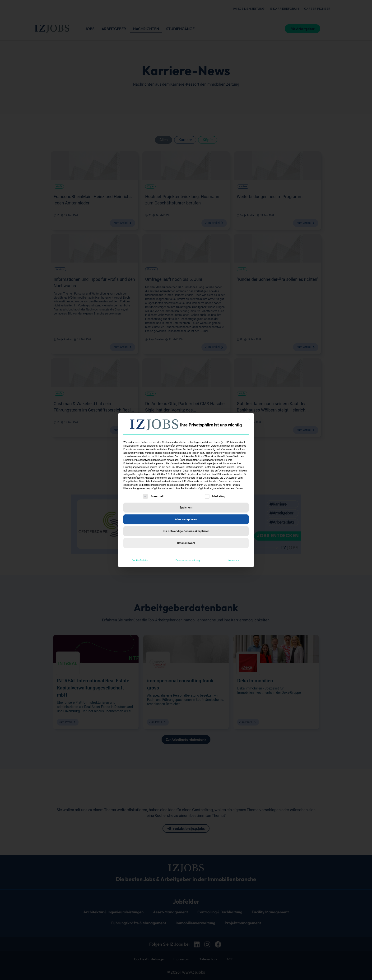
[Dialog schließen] (249, 419)
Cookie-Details (140, 560)
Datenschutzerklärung (188, 560)
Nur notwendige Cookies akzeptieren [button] (186, 531)
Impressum (234, 560)
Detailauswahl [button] (186, 543)
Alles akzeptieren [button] (186, 519)
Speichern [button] (186, 508)
